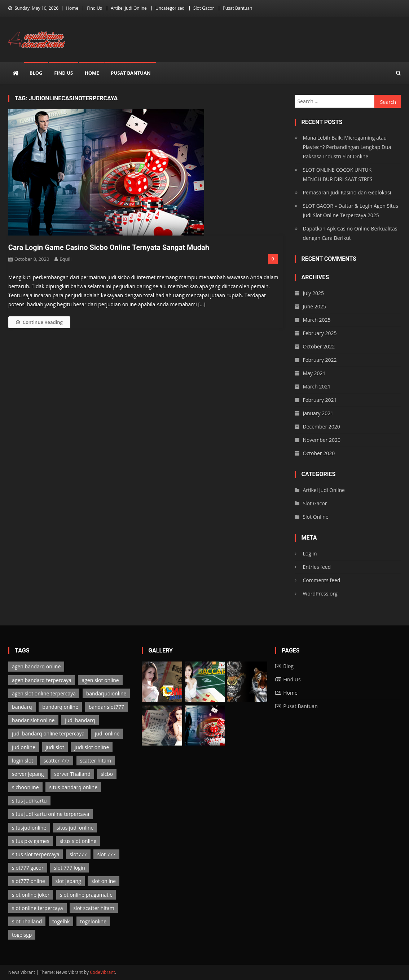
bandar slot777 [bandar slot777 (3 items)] (106, 707)
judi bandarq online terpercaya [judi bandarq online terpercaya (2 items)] (48, 733)
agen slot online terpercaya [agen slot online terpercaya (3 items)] (44, 693)
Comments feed (321, 580)
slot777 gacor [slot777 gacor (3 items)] (28, 868)
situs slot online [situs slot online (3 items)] (78, 841)
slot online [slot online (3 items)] (104, 881)
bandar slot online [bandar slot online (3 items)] (33, 720)
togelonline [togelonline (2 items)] (93, 921)
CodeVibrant (102, 972)
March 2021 (316, 386)
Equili (65, 259)
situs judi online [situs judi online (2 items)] (75, 828)
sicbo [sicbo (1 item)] (107, 774)
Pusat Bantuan (238, 8)
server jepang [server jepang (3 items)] (28, 774)
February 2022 (320, 360)
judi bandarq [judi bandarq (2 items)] (80, 720)
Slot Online (315, 517)
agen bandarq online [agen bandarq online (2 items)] (36, 666)
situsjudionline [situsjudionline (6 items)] (29, 828)
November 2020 (322, 440)
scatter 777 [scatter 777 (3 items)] (57, 761)
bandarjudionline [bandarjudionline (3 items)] (106, 693)
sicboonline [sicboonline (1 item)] (25, 787)
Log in (310, 553)
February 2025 (320, 333)
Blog (36, 73)
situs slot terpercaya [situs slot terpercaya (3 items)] (36, 854)
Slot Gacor (204, 8)
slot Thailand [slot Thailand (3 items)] (27, 921)
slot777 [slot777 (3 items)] (78, 854)
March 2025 (316, 320)
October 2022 (319, 346)
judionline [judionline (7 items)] (24, 747)
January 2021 (318, 413)
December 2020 (321, 427)
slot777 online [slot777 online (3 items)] (28, 881)
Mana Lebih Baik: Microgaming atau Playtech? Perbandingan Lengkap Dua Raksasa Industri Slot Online (347, 147)
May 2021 (314, 373)
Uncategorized (170, 8)
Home (72, 8)
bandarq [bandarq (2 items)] (22, 707)
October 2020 (319, 453)
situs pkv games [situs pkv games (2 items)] (31, 841)
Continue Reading (39, 322)
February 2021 (320, 400)
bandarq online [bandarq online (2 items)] (60, 707)
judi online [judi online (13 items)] (107, 733)
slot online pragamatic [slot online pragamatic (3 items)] (86, 895)
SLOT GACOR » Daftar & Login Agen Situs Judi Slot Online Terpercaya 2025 (350, 210)
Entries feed (317, 567)
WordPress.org (320, 594)
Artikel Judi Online (129, 8)
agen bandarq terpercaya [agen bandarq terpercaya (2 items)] (42, 680)
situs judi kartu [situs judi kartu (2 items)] (29, 801)
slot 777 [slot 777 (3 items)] (106, 854)
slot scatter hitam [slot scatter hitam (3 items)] (94, 908)
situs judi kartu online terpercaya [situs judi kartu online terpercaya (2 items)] (50, 814)
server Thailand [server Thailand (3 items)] (72, 774)
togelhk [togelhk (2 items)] (61, 921)
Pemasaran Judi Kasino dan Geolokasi (347, 192)
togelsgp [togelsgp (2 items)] (22, 935)
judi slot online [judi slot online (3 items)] (92, 747)
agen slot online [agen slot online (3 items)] (100, 680)
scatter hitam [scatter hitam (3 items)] (96, 761)
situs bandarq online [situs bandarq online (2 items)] (73, 787)
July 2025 (313, 293)
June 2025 (314, 306)
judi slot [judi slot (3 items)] (55, 747)
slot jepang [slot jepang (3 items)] (68, 881)
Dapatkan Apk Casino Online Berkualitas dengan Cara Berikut (350, 233)
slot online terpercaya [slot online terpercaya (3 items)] (37, 908)
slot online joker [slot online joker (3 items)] (31, 895)
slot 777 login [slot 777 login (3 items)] (69, 868)
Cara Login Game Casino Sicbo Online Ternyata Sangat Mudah (109, 247)
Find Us (94, 8)
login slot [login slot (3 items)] (23, 761)
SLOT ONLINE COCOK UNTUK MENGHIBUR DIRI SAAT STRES (337, 174)
